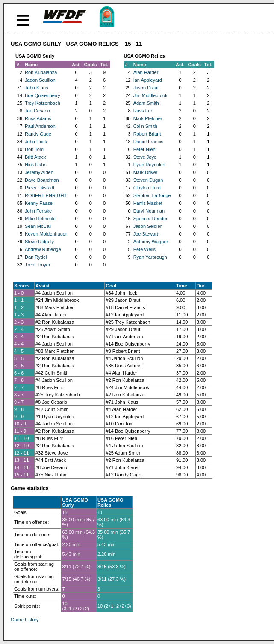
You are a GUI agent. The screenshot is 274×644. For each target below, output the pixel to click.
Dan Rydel (36, 257)
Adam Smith (146, 103)
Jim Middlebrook (150, 95)
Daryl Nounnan (149, 211)
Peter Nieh (144, 149)
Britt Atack (35, 157)
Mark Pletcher (148, 118)
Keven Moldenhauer (46, 234)
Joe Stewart (146, 234)
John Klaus (36, 88)
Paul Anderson (40, 126)
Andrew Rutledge (43, 249)
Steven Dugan (148, 180)
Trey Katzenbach (43, 103)
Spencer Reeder (150, 219)
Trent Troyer (38, 265)
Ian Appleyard (148, 80)
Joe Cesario (37, 111)
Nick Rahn (36, 165)
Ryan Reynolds (149, 165)
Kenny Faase (39, 203)
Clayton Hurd (147, 188)
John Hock (36, 142)
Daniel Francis (148, 142)
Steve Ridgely (39, 242)
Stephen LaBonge (152, 195)
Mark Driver (146, 172)
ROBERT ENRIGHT (46, 195)
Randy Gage (38, 134)
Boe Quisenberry (43, 95)
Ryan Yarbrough (150, 257)
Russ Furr (144, 111)
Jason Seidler (148, 226)
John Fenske (38, 211)
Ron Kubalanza (41, 72)
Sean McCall (38, 226)
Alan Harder (146, 72)
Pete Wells (144, 249)
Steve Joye (145, 157)
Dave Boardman (42, 180)
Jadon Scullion (40, 80)
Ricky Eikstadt (40, 188)
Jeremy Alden (39, 172)
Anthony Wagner (151, 242)
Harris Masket (148, 203)
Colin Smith (145, 126)
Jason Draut (146, 88)
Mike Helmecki (40, 219)
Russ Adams (38, 118)
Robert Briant (147, 134)
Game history (25, 620)
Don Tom (34, 149)
